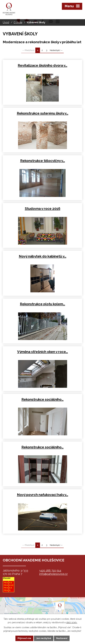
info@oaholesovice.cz (53, 574)
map (42, 613)
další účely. (72, 622)
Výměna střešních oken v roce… (42, 352)
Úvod (6, 22)
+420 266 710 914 (50, 570)
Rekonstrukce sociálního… (42, 399)
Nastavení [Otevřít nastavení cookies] (62, 638)
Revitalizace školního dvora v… (42, 65)
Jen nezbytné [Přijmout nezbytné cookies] (44, 638)
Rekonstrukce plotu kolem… (42, 304)
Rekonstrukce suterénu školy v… (43, 113)
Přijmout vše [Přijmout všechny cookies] (24, 638)
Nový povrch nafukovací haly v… (43, 495)
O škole (18, 22)
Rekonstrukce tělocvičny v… (43, 161)
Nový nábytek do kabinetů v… (43, 256)
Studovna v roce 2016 (43, 209)
